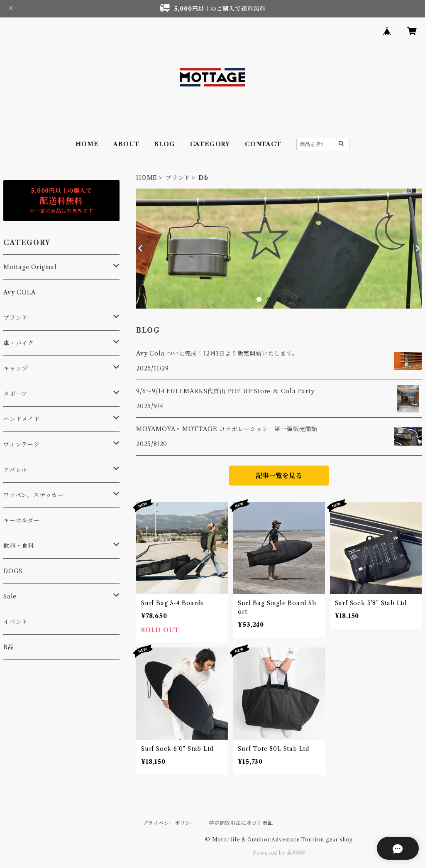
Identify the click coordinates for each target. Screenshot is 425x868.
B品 (9, 647)
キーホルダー (22, 520)
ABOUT (126, 144)
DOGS (13, 571)
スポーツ (15, 394)
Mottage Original (30, 267)
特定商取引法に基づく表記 (241, 823)
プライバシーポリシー (169, 823)
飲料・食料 (19, 546)
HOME (87, 144)
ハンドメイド (22, 419)
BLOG (164, 144)
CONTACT (263, 144)
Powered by (279, 853)
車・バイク (19, 343)
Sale (10, 596)
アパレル (15, 470)
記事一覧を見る (279, 476)
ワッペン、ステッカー (34, 495)
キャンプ (16, 368)
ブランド (178, 178)
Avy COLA (19, 292)
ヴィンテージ (22, 444)
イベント (16, 622)
